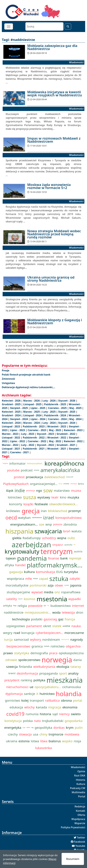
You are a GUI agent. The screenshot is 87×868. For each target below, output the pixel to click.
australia (68, 545)
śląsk (10, 490)
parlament (34, 626)
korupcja (28, 633)
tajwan (11, 558)
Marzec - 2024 (32, 423)
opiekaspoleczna (71, 653)
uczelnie (66, 626)
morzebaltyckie (17, 585)
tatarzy (76, 667)
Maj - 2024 (76, 419)
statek (57, 626)
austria (78, 551)
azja (51, 585)
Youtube (80, 846)
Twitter (81, 838)
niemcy (64, 714)
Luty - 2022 (28, 445)
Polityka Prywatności (73, 827)
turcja (8, 639)
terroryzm (57, 551)
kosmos (30, 599)
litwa (44, 741)
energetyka (13, 727)
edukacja (16, 707)
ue (31, 687)
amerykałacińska (60, 470)
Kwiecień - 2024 (12, 423)
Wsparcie (80, 823)
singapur (58, 545)
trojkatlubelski (53, 721)
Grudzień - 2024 (12, 415)
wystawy (44, 497)
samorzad (21, 639)
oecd (11, 518)
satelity (12, 599)
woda (56, 612)
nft (75, 545)
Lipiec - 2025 (38, 408)
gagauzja (16, 572)
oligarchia (73, 646)
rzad (17, 633)
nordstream (51, 639)
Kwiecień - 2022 (73, 441)
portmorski (38, 585)
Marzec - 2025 (32, 412)
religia (22, 606)
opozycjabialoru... (48, 687)
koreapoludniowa (69, 518)
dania (77, 660)
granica (37, 646)
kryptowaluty (22, 551)
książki (28, 504)
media (49, 592)
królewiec (13, 511)
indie (20, 490)
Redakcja (80, 806)
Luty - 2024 (49, 423)
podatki (37, 619)
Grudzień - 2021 (66, 445)
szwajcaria (48, 531)
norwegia (57, 660)
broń (67, 531)
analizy (73, 673)
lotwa (35, 741)
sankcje (29, 694)
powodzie (35, 606)
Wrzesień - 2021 (57, 449)
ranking (26, 680)
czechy (13, 734)
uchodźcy (49, 538)
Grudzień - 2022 (66, 434)
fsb (48, 606)
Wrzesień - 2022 (57, 438)
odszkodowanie (37, 518)
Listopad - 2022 (11, 438)
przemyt (75, 511)
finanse (54, 558)
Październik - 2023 (34, 426)
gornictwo (13, 700)
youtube (13, 470)
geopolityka (43, 727)
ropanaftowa (71, 592)
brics (81, 484)
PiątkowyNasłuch (16, 484)
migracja (55, 707)
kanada (41, 707)
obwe (59, 585)
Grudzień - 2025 (12, 404)
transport (37, 700)
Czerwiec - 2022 (37, 441)
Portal (82, 796)
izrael (49, 517)
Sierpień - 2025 (19, 408)
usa (36, 734)
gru (45, 606)
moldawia (72, 734)
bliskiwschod (58, 511)
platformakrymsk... (55, 565)
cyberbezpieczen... (50, 633)
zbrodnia (70, 524)
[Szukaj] (44, 26)
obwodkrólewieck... (63, 504)
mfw (29, 579)
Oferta (81, 815)
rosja (77, 741)
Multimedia (78, 792)
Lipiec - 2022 (18, 441)
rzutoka (67, 585)
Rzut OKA (80, 776)
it (37, 694)
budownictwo (61, 606)
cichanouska (72, 687)
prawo (8, 653)
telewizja (68, 612)
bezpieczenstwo (18, 646)
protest (19, 477)
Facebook (80, 842)
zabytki (75, 579)
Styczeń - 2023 (46, 434)
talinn (28, 727)
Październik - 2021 (34, 449)
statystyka (22, 653)
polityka (39, 680)
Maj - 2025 (76, 408)
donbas (59, 727)
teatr (55, 497)
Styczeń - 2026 (67, 401)
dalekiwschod (55, 477)
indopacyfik (70, 477)
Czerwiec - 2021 (20, 452)
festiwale (41, 504)
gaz (61, 619)
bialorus (55, 741)
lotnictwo (15, 497)
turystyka (71, 572)
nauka (76, 626)
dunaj (60, 484)
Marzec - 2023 (10, 434)
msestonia (52, 599)
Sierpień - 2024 (19, 419)
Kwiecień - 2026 (12, 401)
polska (28, 721)
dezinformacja (27, 673)
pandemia (32, 558)
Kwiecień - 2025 (12, 412)
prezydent (12, 680)
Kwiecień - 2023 (73, 430)
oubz (71, 538)
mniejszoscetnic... (38, 612)
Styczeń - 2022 (46, 445)
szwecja (12, 667)
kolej (25, 700)
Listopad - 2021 (11, 449)
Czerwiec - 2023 (37, 430)
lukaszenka (43, 748)
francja (70, 619)
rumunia (32, 714)
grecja (31, 511)
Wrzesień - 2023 (57, 426)
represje (75, 558)
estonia (24, 741)
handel (20, 565)
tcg (32, 727)
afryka (9, 565)
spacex (20, 599)
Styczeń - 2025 (67, 412)
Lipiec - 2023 (18, 430)
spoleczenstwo (29, 660)
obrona (66, 700)
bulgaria (5, 463)
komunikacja (45, 572)
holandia (69, 694)
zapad (44, 579)
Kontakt (81, 811)
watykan (24, 518)
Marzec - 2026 (32, 401)
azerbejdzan (31, 545)
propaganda (49, 673)
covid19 (15, 714)
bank (64, 558)
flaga (15, 606)
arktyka (8, 606)
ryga (24, 727)
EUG (59, 572)
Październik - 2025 (55, 404)
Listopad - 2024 (33, 415)
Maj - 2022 (55, 441)
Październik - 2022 (34, 438)
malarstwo (62, 490)
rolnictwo (58, 646)
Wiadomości (78, 767)
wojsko (67, 741)
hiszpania (19, 531)
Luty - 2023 (28, 434)
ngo (39, 490)
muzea (76, 490)
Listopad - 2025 (33, 404)
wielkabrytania (44, 667)
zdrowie (11, 660)
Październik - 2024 (55, 415)
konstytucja (13, 721)
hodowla (47, 646)
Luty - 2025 (49, 412)
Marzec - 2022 (10, 445)
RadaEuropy (32, 538)
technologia (21, 619)
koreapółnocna (64, 463)
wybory (36, 639)
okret (47, 626)
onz (57, 592)
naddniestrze (14, 612)
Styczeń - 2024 (67, 423)
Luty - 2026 (49, 401)
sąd (55, 714)
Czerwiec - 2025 (58, 408)
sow (48, 490)
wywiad (37, 592)
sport (63, 673)
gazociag (50, 619)
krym (70, 727)
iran (44, 511)
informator (17, 463)
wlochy (29, 707)
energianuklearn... (24, 524)
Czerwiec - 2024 (58, 419)
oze (42, 524)
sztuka (59, 579)
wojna (62, 538)
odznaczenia (65, 639)
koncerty (16, 504)
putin (79, 727)
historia (45, 714)
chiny (43, 734)
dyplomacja (14, 694)
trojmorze (56, 734)
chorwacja (74, 484)
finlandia (25, 667)
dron (80, 612)
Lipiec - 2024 (38, 419)
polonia (58, 524)
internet (78, 606)
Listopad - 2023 (11, 426)
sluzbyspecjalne (18, 592)
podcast (27, 470)
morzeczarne (74, 633)
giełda (17, 538)
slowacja (25, 734)
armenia (36, 470)
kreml (12, 673)
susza (30, 497)
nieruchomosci (17, 687)
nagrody (77, 639)
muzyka (73, 497)
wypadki (75, 599)
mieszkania (65, 680)
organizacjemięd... (44, 484)
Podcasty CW (78, 788)
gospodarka (74, 721)
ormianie (66, 484)
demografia (39, 653)
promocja (31, 490)
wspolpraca (15, 579)
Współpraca (78, 819)
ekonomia (70, 707)
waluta (76, 531)
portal (78, 700)
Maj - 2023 (55, 430)
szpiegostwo (16, 626)
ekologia (63, 667)
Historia (81, 780)
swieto (76, 714)
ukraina (12, 741)
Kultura (81, 784)
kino (63, 497)
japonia (76, 585)
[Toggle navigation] (9, 26)
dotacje (35, 579)
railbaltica (52, 700)
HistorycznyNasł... (35, 463)
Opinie (81, 771)
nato (37, 721)
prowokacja (34, 477)
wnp (49, 524)
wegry (8, 633)
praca (53, 653)
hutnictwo (47, 694)
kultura (29, 572)
